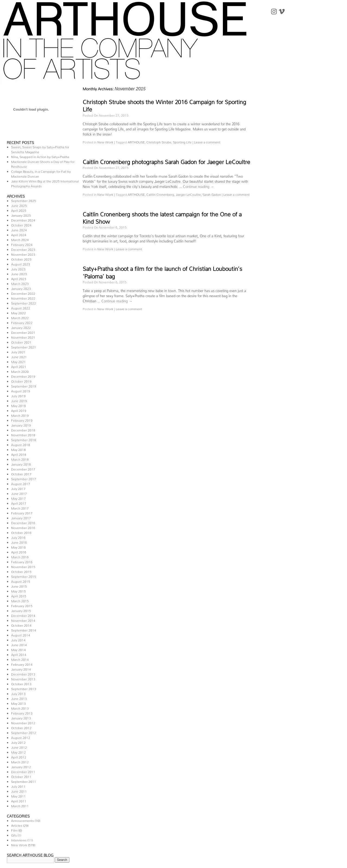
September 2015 (24, 576)
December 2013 (23, 673)
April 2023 (19, 278)
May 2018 (18, 449)
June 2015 (19, 586)
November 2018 (23, 434)
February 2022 (22, 322)
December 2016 (23, 522)
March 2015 (20, 600)
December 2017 (23, 468)
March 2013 (20, 708)
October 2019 (21, 381)
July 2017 (18, 488)
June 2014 (19, 644)
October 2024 (21, 224)
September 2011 (24, 781)
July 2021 (18, 351)
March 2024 (20, 239)
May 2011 (18, 795)
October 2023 (21, 259)
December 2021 (23, 332)
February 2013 (22, 712)
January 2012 (21, 766)
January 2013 (21, 717)
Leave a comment (207, 141)
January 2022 (21, 327)
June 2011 (19, 791)
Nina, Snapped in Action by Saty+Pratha (40, 156)
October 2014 (21, 625)
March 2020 (20, 371)
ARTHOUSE (136, 141)
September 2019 (24, 385)
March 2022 (20, 317)
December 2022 (23, 293)
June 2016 (19, 542)
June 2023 (19, 273)
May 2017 (18, 498)
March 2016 (20, 556)
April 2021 (19, 366)
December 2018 (23, 429)
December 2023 (23, 249)
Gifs (14, 835)
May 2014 (18, 649)
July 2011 (18, 786)
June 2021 (19, 356)
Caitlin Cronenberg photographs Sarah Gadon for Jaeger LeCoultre (166, 161)
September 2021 (24, 346)
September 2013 (24, 688)
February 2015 (22, 605)
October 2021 (21, 342)
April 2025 (19, 210)
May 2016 (18, 547)
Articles (17, 825)
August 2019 (21, 390)
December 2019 (23, 376)
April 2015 (19, 595)
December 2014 (23, 615)
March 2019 (20, 415)
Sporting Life (182, 141)
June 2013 (19, 698)
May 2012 (18, 752)
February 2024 (22, 244)
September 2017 (24, 478)
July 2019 (18, 395)
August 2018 (21, 444)
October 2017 (21, 473)
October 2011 (21, 776)
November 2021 (23, 337)
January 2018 (21, 464)
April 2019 (19, 410)
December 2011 (23, 771)
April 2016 (19, 551)
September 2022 (24, 302)
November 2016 (23, 527)
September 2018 (24, 439)
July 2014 (18, 639)
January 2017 (21, 517)
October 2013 (21, 683)
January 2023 (21, 288)
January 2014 (21, 669)
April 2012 (19, 756)
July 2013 (18, 693)
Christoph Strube (159, 141)
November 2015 (23, 566)
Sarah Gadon (212, 194)
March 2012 (20, 761)
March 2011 (20, 805)
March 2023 (20, 283)
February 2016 (22, 561)
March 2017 (20, 507)
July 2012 (18, 742)
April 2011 (19, 800)
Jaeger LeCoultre (188, 194)
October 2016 (21, 532)
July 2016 (18, 537)
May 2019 (18, 405)
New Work (19, 844)
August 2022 (21, 307)
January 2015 (21, 610)
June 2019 (19, 400)
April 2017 (19, 503)
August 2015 (21, 581)
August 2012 (21, 737)
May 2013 (18, 703)
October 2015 (21, 571)
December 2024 (23, 220)
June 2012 (19, 747)
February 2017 (22, 512)
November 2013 (23, 678)
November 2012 (23, 722)
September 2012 (24, 732)
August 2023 (21, 263)
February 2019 (22, 420)
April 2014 (19, 654)
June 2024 (19, 229)
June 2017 (19, 493)
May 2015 (18, 590)
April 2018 (19, 454)
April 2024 (19, 234)
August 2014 (21, 634)
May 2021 (18, 361)
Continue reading (198, 186)
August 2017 (21, 483)
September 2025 (24, 200)
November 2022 (23, 298)
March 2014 (20, 659)
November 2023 (23, 254)
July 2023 (18, 268)
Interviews (19, 839)
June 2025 (19, 205)
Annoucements (23, 820)
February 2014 (22, 664)
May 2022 (18, 312)
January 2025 (21, 215)
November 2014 (23, 620)
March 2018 (20, 459)
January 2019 (21, 425)
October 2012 (21, 727)
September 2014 (24, 630)
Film (14, 830)
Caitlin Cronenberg (160, 194)
